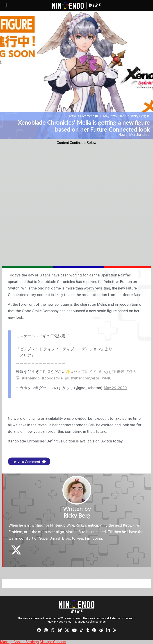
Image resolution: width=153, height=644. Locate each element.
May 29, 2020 (115, 388)
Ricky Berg (138, 116)
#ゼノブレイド (84, 372)
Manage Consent (53, 642)
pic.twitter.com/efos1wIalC (88, 378)
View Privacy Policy (59, 622)
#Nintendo (31, 378)
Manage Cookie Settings (90, 622)
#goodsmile (52, 378)
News (123, 135)
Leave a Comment (83, 116)
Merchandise (139, 135)
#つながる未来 (111, 372)
